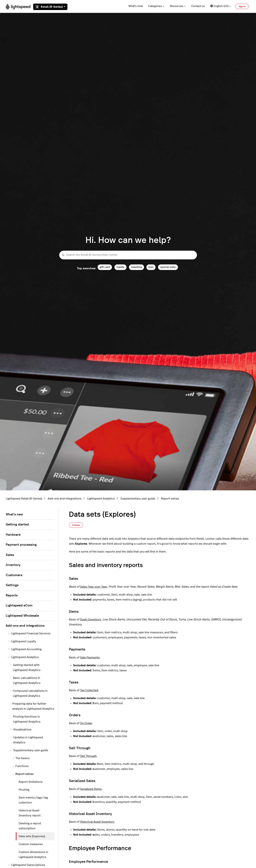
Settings (12, 585)
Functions (20, 766)
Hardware (13, 535)
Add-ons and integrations (65, 499)
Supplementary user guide (138, 499)
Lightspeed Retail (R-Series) (24, 499)
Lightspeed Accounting (25, 649)
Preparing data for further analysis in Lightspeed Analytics (32, 706)
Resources (178, 6)
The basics (21, 758)
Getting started (17, 525)
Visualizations (21, 730)
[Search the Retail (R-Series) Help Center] (128, 255)
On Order (86, 723)
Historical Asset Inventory (97, 822)
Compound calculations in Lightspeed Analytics (29, 693)
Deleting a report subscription (30, 826)
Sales (10, 555)
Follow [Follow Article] (76, 525)
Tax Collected (89, 690)
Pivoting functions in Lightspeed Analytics (25, 719)
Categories (156, 6)
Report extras (170, 499)
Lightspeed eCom (19, 606)
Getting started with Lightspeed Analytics (25, 668)
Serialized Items (91, 789)
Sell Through (88, 756)
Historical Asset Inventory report (30, 813)
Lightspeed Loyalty (22, 641)
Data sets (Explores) (32, 836)
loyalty (120, 267)
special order (168, 267)
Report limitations (31, 782)
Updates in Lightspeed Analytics (27, 740)
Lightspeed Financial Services (29, 633)
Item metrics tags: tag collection (33, 800)
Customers (14, 575)
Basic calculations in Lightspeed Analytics (25, 680)
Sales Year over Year (94, 587)
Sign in (242, 6)
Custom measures (31, 844)
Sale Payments (90, 657)
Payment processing (21, 545)
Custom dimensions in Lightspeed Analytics (33, 855)
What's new (136, 6)
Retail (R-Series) (50, 7)
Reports (12, 596)
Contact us (198, 6)
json (151, 267)
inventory (137, 267)
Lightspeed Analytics (101, 499)
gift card (105, 267)
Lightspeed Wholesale (22, 616)
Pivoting (24, 790)
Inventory (13, 565)
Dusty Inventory (91, 620)
